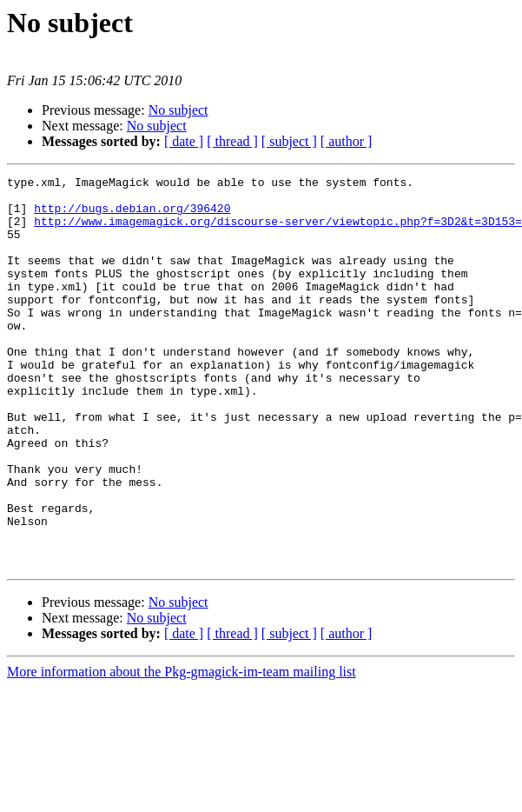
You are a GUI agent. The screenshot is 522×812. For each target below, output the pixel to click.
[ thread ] (232, 141)
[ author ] (347, 141)
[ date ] (184, 141)
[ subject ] (289, 141)
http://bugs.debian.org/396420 (132, 216)
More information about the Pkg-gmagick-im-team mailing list (182, 750)
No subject (178, 110)
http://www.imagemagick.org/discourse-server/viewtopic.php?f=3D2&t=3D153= (278, 231)
